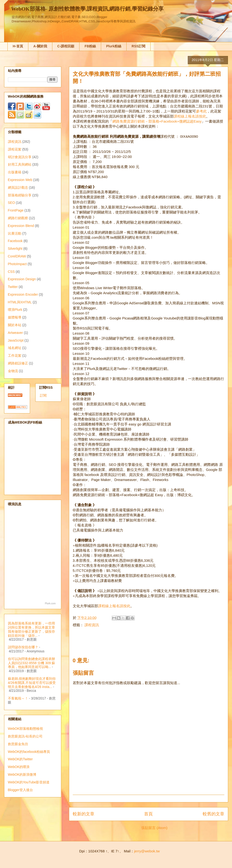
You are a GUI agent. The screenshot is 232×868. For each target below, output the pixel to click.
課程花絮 (15, 149)
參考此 (201, 111)
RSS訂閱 (138, 46)
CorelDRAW (17, 256)
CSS (11, 272)
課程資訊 (92, 625)
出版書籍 (15, 172)
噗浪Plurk (15, 310)
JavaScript (16, 340)
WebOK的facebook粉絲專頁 (29, 752)
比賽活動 (15, 233)
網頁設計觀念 (18, 187)
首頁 (148, 814)
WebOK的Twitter (20, 759)
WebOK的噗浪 (19, 767)
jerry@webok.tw (147, 851)
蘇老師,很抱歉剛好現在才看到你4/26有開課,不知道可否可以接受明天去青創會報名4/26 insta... (32, 683)
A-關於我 (40, 46)
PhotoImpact (17, 264)
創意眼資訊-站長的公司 (25, 736)
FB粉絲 (90, 46)
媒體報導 (15, 317)
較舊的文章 (214, 814)
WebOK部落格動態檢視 (26, 729)
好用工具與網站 (20, 164)
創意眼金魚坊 (18, 744)
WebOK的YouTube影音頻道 (29, 782)
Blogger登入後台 (20, 790)
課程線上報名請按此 (190, 116)
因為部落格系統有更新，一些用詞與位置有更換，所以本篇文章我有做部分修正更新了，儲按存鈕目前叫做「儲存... (31, 629)
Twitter (13, 287)
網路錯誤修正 (18, 363)
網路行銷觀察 (18, 218)
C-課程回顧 (66, 46)
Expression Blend (21, 226)
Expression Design (22, 279)
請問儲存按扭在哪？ (23, 647)
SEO (12, 203)
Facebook (15, 241)
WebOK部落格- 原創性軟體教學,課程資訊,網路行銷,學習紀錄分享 (87, 9)
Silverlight (15, 249)
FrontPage (16, 210)
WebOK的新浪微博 (22, 774)
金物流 (13, 371)
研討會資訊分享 (20, 157)
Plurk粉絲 (114, 46)
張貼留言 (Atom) (154, 828)
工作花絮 (15, 356)
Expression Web (20, 180)
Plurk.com (50, 603)
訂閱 (43, 395)
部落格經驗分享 (20, 195)
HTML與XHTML (20, 302)
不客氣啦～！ (18, 698)
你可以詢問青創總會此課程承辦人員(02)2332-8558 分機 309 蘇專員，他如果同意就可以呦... (32, 663)
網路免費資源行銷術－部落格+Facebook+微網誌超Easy (157, 121)
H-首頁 (18, 46)
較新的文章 (84, 814)
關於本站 (15, 325)
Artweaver (15, 333)
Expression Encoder (23, 294)
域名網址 (15, 348)
